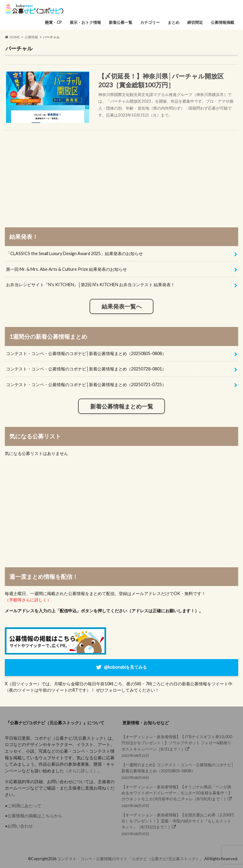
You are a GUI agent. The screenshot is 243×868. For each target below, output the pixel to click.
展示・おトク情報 (85, 22)
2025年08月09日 (178, 771)
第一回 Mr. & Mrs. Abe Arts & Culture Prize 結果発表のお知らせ (66, 269)
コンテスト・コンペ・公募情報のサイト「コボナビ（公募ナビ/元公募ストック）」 (130, 859)
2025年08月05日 (178, 824)
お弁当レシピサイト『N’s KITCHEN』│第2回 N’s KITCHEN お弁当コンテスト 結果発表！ (90, 285)
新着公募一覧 (121, 22)
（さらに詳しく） (81, 771)
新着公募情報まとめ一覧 (122, 406)
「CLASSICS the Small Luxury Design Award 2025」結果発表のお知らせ (74, 253)
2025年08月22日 (178, 746)
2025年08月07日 (178, 796)
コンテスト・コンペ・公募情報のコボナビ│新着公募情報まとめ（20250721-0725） (86, 384)
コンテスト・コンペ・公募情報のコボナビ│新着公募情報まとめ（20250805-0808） (86, 353)
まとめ (174, 22)
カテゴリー (150, 22)
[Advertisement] (121, 173)
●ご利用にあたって (23, 806)
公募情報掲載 (222, 22)
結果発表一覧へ (122, 306)
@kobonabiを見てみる (125, 667)
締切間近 (195, 22)
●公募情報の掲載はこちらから (34, 816)
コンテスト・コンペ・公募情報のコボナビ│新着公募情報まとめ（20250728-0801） (86, 369)
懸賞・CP (53, 22)
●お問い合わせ (19, 826)
